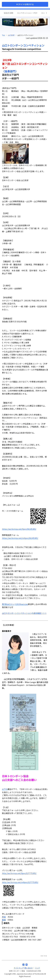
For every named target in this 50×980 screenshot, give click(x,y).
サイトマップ (19, 968)
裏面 (4, 920)
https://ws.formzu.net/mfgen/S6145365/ (20, 538)
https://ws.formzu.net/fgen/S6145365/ (19, 529)
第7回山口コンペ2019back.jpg (15, 604)
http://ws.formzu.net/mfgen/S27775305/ (20, 882)
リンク (37, 968)
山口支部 (11, 35)
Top (3, 35)
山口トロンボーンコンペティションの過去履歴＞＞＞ (24, 613)
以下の (5, 789)
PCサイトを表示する (25, 4)
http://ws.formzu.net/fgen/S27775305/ (19, 873)
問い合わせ (29, 968)
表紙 (4, 917)
